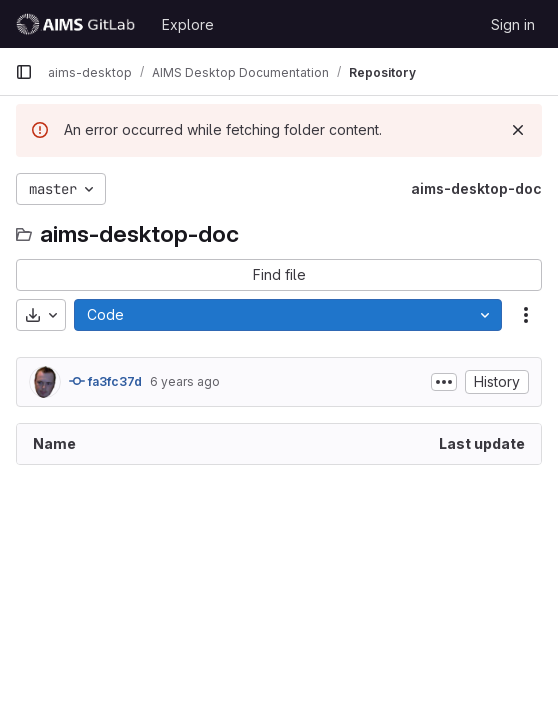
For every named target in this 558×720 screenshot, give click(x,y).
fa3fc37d (105, 381)
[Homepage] (78, 24)
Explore (188, 24)
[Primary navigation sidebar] (24, 72)
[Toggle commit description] (444, 382)
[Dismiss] (518, 130)
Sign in (513, 24)
